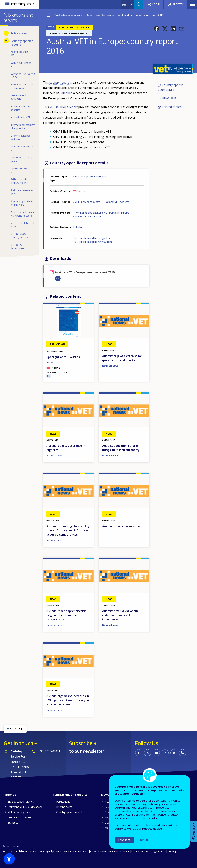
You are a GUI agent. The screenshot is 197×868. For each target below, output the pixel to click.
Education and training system (95, 242)
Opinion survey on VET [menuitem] (21, 170)
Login (156, 4)
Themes (10, 795)
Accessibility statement (24, 851)
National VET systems (117, 202)
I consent (124, 840)
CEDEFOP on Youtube (156, 753)
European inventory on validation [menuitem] (22, 86)
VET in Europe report (64, 107)
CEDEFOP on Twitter (148, 753)
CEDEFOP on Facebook (139, 753)
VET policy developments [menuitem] (19, 247)
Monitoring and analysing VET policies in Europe (102, 213)
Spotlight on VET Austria (63, 357)
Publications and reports (69, 15)
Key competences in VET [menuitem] (22, 148)
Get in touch (18, 743)
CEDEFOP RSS (183, 753)
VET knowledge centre (88, 202)
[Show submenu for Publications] (6, 33)
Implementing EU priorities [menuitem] (20, 108)
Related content (172, 107)
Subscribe (81, 743)
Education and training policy (94, 238)
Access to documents (76, 851)
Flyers (50, 362)
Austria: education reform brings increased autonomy (121, 448)
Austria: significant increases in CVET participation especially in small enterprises (68, 700)
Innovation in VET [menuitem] (20, 117)
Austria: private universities (121, 526)
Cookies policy (98, 851)
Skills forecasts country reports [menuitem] (19, 181)
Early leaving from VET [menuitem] (21, 64)
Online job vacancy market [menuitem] (21, 159)
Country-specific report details (170, 87)
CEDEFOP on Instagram (174, 753)
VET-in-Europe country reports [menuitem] (19, 236)
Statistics (13, 823)
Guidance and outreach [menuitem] (18, 97)
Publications (63, 802)
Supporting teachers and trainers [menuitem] (22, 203)
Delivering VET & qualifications (25, 807)
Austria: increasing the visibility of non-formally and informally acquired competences (68, 530)
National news (110, 366)
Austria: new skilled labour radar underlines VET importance (120, 615)
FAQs (6, 851)
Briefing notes (64, 807)
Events (108, 807)
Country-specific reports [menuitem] (22, 43)
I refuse (144, 840)
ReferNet (66, 93)
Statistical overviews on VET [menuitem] (22, 192)
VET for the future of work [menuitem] (22, 225)
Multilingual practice (50, 851)
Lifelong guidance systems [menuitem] (21, 137)
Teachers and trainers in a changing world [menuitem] (23, 214)
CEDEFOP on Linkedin (165, 753)
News (108, 802)
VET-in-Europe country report (90, 176)
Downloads (169, 98)
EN (58, 278)
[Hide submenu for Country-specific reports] (6, 41)
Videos (108, 823)
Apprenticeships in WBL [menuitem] (21, 53)
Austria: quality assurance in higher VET (66, 448)
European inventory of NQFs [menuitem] (23, 75)
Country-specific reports (100, 15)
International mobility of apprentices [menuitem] (23, 127)
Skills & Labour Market (21, 802)
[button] (156, 29)
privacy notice (152, 829)
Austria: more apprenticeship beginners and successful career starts (66, 615)
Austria (82, 191)
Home (49, 14)
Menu (192, 4)
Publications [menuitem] (19, 33)
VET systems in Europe (88, 216)
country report (59, 82)
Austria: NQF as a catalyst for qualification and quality (122, 358)
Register (178, 4)
